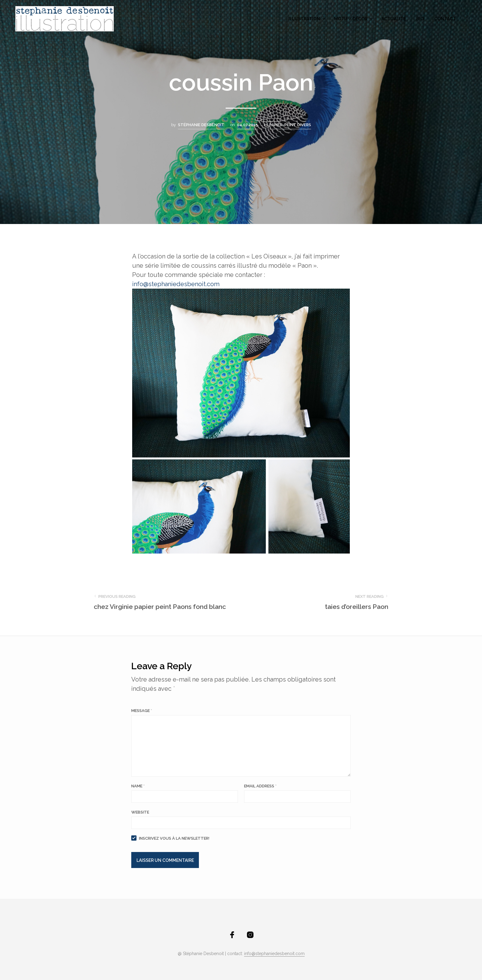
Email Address (260, 786)
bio (420, 19)
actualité (394, 19)
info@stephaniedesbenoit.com (274, 954)
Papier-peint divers (290, 125)
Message (142, 711)
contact (445, 19)
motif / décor (351, 19)
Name (138, 786)
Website (140, 812)
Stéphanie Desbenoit (201, 125)
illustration (304, 19)
